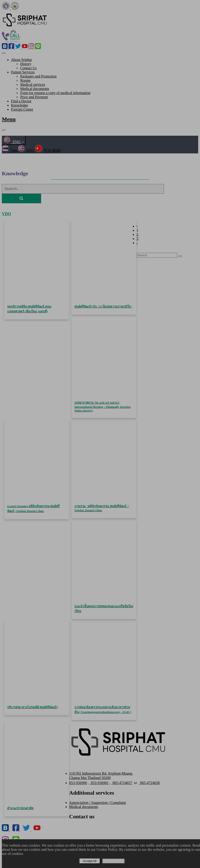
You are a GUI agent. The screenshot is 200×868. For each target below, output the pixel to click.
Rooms (25, 80)
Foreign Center (22, 109)
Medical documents (35, 89)
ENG (14, 142)
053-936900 (78, 783)
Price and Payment (34, 97)
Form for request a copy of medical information (55, 93)
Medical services (33, 85)
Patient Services (23, 72)
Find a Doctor (21, 101)
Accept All (90, 861)
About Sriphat (21, 60)
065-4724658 (149, 783)
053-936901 (99, 783)
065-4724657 (122, 783)
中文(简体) (48, 151)
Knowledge (20, 105)
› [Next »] (137, 243)
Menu (9, 119)
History (26, 64)
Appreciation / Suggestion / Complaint (98, 803)
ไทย (9, 151)
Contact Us (29, 68)
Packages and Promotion (38, 76)
